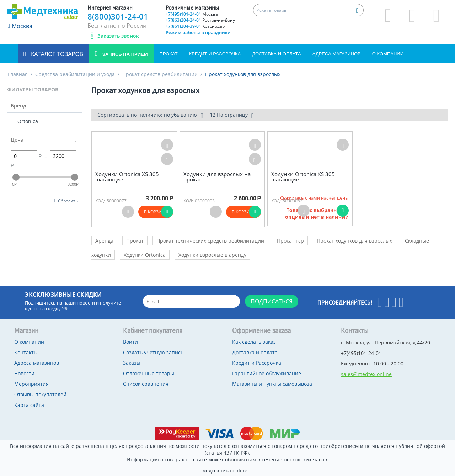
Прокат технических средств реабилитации (210, 241)
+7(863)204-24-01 (200, 20)
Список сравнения (146, 384)
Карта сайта (29, 405)
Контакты (26, 352)
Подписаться (272, 301)
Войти (130, 342)
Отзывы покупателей (40, 394)
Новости (24, 373)
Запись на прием (124, 54)
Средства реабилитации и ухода (75, 74)
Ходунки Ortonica (145, 255)
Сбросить (68, 201)
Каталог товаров (56, 54)
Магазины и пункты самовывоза (272, 384)
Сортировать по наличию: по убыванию (150, 116)
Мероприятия (31, 384)
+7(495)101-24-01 (192, 14)
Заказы (132, 363)
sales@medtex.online (366, 374)
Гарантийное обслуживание (267, 373)
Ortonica (24, 121)
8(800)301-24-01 (118, 16)
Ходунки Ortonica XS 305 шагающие (127, 177)
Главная (18, 74)
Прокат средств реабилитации (160, 74)
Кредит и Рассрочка (215, 54)
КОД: (100, 201)
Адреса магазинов (337, 54)
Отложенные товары (149, 373)
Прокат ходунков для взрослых (354, 241)
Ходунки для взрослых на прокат (217, 177)
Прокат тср (290, 241)
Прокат (169, 54)
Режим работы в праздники (198, 32)
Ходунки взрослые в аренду (212, 255)
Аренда (104, 241)
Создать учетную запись (153, 352)
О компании (388, 54)
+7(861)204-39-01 (195, 26)
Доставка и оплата (276, 54)
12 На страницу (232, 116)
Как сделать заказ (254, 342)
